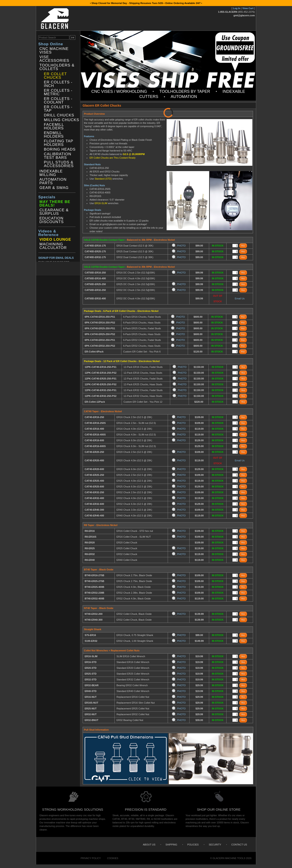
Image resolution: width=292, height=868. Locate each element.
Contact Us (239, 845)
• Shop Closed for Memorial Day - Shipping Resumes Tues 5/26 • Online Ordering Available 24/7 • (146, 3)
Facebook (40, 269)
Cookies (113, 858)
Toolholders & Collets (57, 67)
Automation (184, 97)
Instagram (59, 269)
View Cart (248, 8)
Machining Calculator (53, 246)
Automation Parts (53, 181)
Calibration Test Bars (58, 156)
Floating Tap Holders (59, 143)
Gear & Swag (54, 188)
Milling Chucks (62, 120)
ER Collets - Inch (58, 84)
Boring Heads (60, 149)
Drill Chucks (59, 115)
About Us (149, 845)
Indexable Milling (51, 173)
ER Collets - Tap (58, 109)
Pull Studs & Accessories (59, 164)
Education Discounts (52, 220)
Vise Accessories (54, 59)
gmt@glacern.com (244, 15)
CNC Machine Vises (54, 51)
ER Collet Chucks (55, 76)
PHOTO (179, 246)
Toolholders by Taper (185, 91)
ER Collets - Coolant (58, 101)
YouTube (72, 269)
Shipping (171, 845)
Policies (193, 845)
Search (251, 25)
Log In (237, 8)
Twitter (49, 269)
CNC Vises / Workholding (119, 91)
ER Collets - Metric (58, 92)
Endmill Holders (54, 135)
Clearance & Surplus (54, 212)
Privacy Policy (91, 858)
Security (215, 845)
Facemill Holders (54, 126)
